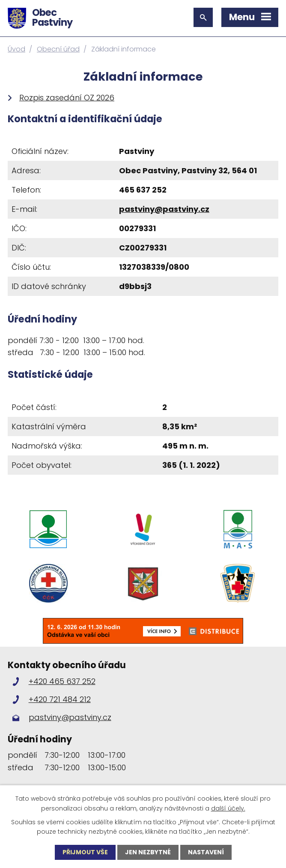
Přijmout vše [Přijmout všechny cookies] (85, 852)
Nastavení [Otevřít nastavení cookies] (206, 852)
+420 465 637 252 (62, 681)
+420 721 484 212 (60, 699)
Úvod (16, 49)
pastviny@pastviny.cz (164, 209)
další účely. (228, 808)
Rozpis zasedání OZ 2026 (67, 98)
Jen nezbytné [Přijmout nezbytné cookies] (148, 852)
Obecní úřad (58, 49)
